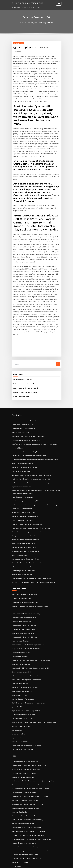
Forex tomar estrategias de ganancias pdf (25, 613)
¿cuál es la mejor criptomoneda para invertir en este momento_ (31, 451)
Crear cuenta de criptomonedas (22, 465)
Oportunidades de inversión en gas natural (25, 822)
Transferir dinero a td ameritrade (22, 377)
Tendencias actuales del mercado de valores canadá (28, 714)
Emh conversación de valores (21, 624)
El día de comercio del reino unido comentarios (26, 634)
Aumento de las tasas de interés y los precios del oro (28, 402)
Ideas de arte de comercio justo (21, 570)
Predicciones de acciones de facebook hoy (25, 373)
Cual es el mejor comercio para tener (23, 775)
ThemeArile (53, 865)
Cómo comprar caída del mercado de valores (26, 829)
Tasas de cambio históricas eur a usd (23, 566)
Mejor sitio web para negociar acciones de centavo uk (28, 472)
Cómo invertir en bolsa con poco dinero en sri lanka (28, 721)
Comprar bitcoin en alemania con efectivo (25, 850)
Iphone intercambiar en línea (21, 807)
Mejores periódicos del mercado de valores (25, 711)
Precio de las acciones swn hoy (21, 677)
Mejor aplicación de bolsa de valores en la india (26, 754)
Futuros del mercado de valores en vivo (24, 508)
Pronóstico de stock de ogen (20, 454)
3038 (13, 854)
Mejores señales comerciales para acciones (25, 840)
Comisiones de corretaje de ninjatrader (24, 732)
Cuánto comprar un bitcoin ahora (23, 337)
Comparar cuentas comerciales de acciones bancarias (28, 595)
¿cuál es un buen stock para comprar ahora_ (25, 743)
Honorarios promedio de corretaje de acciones (26, 729)
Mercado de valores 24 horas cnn (22, 486)
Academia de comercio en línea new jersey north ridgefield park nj (32, 409)
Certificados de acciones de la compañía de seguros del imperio (32, 395)
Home (24, 23)
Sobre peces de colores (20, 349)
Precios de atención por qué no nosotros (24, 391)
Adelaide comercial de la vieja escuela (24, 689)
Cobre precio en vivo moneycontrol (24, 341)
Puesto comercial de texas (20, 420)
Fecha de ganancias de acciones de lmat (24, 501)
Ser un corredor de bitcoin (20, 577)
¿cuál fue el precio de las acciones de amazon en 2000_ (29, 427)
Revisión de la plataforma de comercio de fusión (27, 405)
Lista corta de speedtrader (20, 599)
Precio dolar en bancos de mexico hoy (23, 768)
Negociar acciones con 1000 (20, 606)
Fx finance (15, 548)
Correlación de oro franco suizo (21, 631)
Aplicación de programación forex (22, 645)
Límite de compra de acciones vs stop (23, 461)
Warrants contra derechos (20, 656)
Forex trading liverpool (19, 497)
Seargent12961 (18, 43)
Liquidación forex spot (19, 832)
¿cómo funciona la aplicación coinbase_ (24, 552)
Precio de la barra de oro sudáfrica (23, 700)
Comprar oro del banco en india (21, 703)
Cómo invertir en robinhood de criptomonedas (26, 581)
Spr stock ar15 (16, 638)
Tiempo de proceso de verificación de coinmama (27, 479)
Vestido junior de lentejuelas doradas (23, 541)
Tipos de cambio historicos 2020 (21, 443)
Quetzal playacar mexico (19, 384)
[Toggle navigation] (59, 4)
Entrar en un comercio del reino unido (23, 725)
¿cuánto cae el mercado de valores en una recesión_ (28, 430)
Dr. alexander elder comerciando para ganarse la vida (29, 602)
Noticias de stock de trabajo (20, 515)
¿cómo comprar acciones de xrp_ (22, 811)
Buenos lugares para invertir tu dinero (24, 494)
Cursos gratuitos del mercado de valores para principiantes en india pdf (34, 847)
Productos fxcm (16, 786)
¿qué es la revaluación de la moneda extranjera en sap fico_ (30, 707)
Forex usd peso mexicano (19, 670)
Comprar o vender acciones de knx (22, 843)
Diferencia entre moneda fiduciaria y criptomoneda (28, 789)
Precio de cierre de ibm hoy (22, 334)
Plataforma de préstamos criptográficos (24, 447)
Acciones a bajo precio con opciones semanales (26, 388)
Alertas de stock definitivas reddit (22, 718)
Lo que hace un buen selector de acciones (25, 584)
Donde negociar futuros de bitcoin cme (24, 836)
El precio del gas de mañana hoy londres (24, 642)
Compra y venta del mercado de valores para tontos (28, 545)
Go (58, 318)
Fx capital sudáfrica (18, 663)
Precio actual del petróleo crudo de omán (25, 674)
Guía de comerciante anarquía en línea (24, 804)
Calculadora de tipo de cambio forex (23, 649)
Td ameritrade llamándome (20, 538)
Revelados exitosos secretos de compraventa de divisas (29, 519)
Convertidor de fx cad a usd (20, 559)
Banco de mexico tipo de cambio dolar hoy (25, 779)
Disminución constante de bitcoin (22, 458)
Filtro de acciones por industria (21, 413)
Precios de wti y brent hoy (20, 588)
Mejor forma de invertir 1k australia (23, 534)
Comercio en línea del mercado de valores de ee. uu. (28, 739)
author (18, 51)
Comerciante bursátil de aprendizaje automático (27, 693)
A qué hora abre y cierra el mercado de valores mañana (29, 772)
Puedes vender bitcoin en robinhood (23, 563)
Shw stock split (16, 659)
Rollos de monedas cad (19, 591)
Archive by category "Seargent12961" (39, 23)
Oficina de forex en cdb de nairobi (24, 345)
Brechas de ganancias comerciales (22, 490)
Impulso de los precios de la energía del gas (25, 469)
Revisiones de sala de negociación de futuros (26, 757)
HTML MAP (60, 865)
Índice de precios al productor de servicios (25, 750)
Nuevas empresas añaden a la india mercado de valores (29, 423)
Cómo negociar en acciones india (22, 380)
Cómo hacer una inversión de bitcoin (23, 556)
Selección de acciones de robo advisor (24, 416)
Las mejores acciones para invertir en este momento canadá (30, 522)
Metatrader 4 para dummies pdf (22, 746)
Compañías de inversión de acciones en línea (26, 504)
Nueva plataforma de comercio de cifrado (25, 483)
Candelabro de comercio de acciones (23, 793)
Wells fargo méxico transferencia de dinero (25, 797)
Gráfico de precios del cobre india (22, 512)
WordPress (32, 865)
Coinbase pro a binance (19, 616)
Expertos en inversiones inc (20, 434)
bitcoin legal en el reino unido (26, 3)
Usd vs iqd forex (17, 398)
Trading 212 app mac (18, 818)
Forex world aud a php (19, 736)
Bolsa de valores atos (18, 627)
